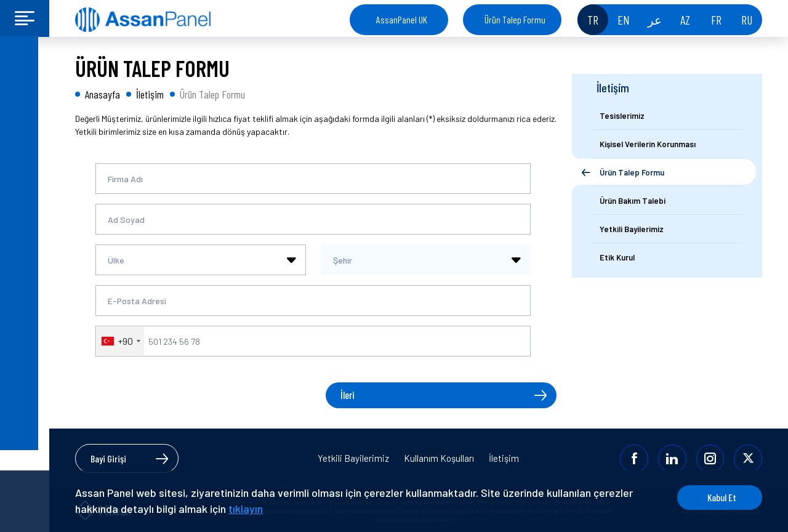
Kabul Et (716, 497)
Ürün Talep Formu (515, 19)
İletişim (504, 457)
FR (716, 20)
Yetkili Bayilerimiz (353, 457)
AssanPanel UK (402, 19)
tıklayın (246, 509)
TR (593, 20)
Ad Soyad (126, 220)
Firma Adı (125, 179)
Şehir (343, 260)
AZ (685, 20)
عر (655, 20)
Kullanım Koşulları (439, 457)
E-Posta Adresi (137, 301)
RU (747, 20)
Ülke (116, 260)
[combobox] (201, 260)
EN (624, 20)
